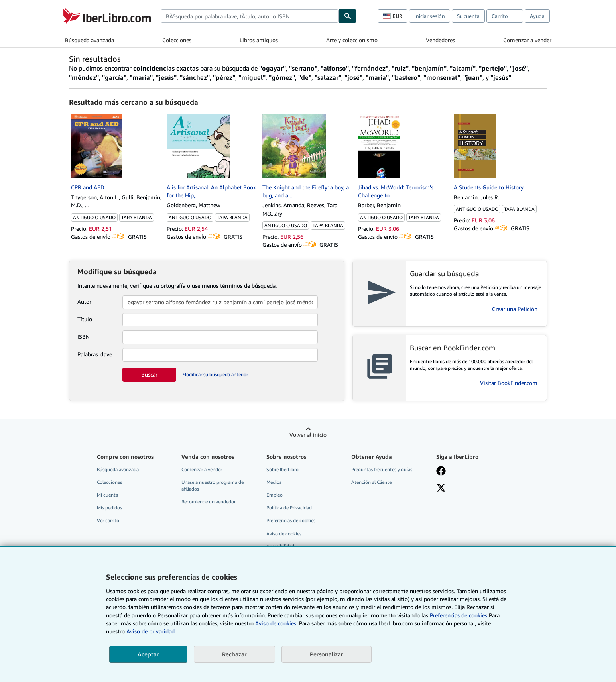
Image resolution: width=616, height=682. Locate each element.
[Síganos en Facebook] (441, 472)
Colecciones (177, 40)
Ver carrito (108, 520)
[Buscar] (348, 16)
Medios (274, 482)
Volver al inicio (308, 435)
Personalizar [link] (327, 654)
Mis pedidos (109, 508)
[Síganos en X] (441, 489)
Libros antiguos (259, 40)
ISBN (84, 337)
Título (85, 319)
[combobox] (250, 16)
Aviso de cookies (284, 534)
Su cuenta (468, 16)
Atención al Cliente (371, 482)
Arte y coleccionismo (352, 40)
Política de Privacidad (289, 508)
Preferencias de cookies (459, 615)
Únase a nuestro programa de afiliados (213, 485)
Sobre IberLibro (282, 469)
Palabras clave (95, 354)
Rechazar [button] (234, 654)
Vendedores (440, 40)
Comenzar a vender (527, 40)
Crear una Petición (515, 309)
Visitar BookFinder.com (509, 383)
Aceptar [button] (148, 654)
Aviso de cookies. (276, 623)
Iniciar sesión (430, 16)
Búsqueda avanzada (90, 40)
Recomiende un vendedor (209, 502)
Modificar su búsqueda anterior (215, 374)
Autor (84, 302)
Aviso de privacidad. (151, 631)
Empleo (275, 495)
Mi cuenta (107, 495)
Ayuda (537, 16)
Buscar (149, 374)
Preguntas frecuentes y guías (382, 469)
